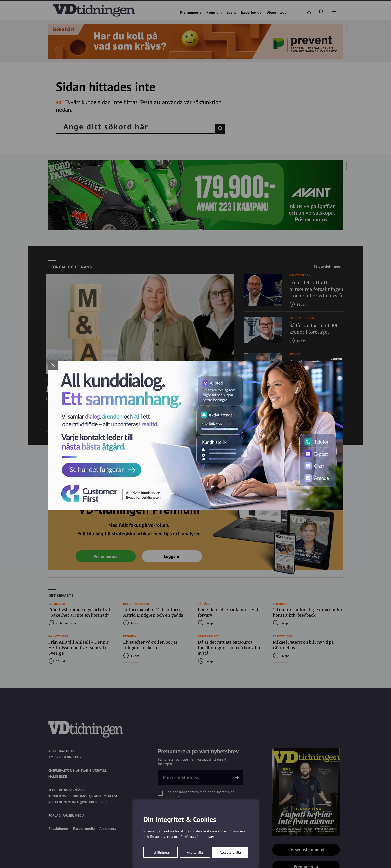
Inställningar (160, 852)
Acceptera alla (230, 852)
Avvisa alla (195, 852)
